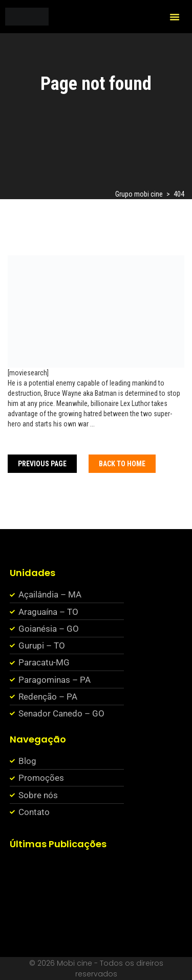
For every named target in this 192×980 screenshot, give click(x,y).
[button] (175, 17)
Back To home (122, 464)
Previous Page (42, 464)
